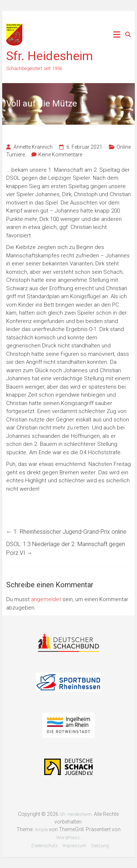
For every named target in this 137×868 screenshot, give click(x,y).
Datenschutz (45, 846)
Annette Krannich (33, 147)
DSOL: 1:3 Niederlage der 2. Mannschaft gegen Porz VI (66, 548)
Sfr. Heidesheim (50, 56)
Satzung (100, 846)
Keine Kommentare (60, 155)
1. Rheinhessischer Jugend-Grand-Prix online (66, 532)
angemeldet (46, 599)
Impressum (74, 846)
